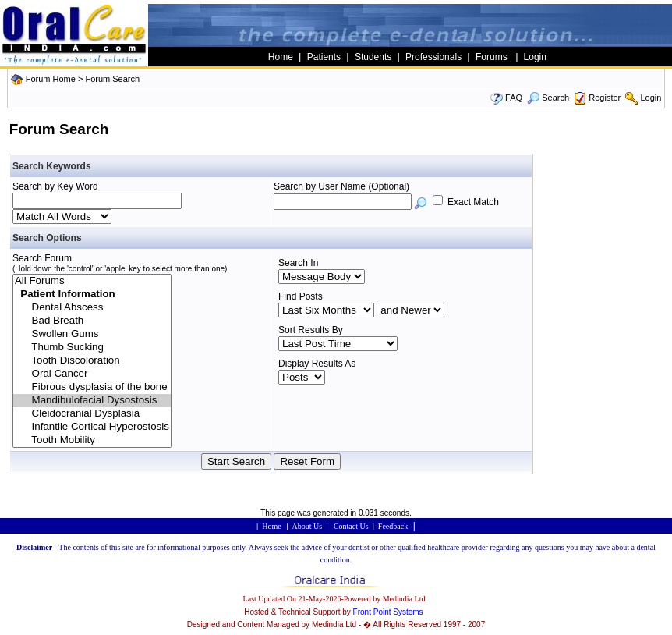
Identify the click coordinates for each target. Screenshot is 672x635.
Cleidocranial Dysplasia (92, 414)
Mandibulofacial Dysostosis (92, 401)
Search (548, 98)
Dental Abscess (92, 308)
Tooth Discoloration (92, 361)
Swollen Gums (92, 334)
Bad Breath (92, 321)
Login (651, 98)
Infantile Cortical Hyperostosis (92, 427)
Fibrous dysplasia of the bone (92, 387)
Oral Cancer (92, 374)
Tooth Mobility (92, 440)
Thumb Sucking (92, 348)
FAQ (514, 98)
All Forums (92, 281)
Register (605, 98)
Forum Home (51, 79)
